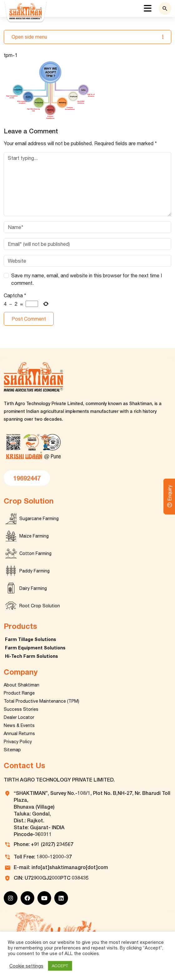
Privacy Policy (18, 742)
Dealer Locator (19, 717)
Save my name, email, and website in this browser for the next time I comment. (87, 279)
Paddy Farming (34, 571)
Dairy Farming (33, 588)
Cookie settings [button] (26, 966)
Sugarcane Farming (39, 519)
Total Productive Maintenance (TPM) (41, 701)
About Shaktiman (22, 685)
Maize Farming (34, 536)
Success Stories (21, 709)
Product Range (19, 693)
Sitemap (12, 750)
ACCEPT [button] (60, 966)
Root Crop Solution (40, 606)
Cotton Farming (35, 553)
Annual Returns (19, 734)
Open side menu (87, 37)
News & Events (19, 725)
